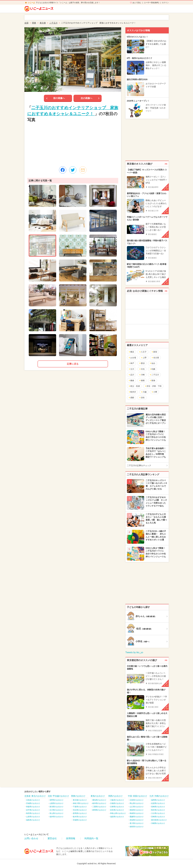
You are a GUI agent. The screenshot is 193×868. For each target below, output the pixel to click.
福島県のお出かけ (33, 820)
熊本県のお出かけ (158, 810)
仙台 (152, 363)
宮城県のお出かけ (33, 803)
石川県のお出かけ (56, 810)
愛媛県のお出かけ (137, 817)
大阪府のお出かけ (117, 800)
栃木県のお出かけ (80, 817)
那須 (142, 363)
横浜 (131, 352)
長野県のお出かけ (56, 800)
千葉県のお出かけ (80, 807)
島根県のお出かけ (137, 813)
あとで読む (137, 3)
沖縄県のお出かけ (158, 823)
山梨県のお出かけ (56, 803)
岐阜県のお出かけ (99, 803)
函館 (131, 398)
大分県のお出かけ (158, 813)
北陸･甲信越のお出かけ (58, 796)
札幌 (152, 369)
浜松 (142, 398)
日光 (142, 369)
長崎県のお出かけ (158, 807)
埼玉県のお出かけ (80, 810)
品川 (131, 375)
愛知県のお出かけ (99, 800)
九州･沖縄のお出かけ (159, 796)
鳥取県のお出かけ (137, 810)
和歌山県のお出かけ (118, 813)
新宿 (154, 352)
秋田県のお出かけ (33, 813)
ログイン (165, 3)
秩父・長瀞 (134, 386)
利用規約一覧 (91, 838)
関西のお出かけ (115, 796)
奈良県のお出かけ (117, 810)
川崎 (142, 375)
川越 (144, 392)
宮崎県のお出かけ (158, 817)
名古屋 (155, 358)
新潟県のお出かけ (56, 807)
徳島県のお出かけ (137, 827)
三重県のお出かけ (99, 807)
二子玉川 (154, 375)
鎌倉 (131, 380)
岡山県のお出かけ (137, 803)
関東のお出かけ (78, 796)
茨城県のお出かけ (80, 820)
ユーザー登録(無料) (151, 3)
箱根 (142, 380)
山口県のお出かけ (137, 807)
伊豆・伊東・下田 (153, 386)
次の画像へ (86, 98)
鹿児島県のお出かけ (159, 820)
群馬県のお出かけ (80, 813)
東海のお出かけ (98, 796)
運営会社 (52, 838)
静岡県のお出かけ (99, 810)
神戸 (131, 363)
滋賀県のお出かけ (117, 817)
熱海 (152, 380)
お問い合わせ (31, 838)
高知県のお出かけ (137, 820)
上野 (144, 358)
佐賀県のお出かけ (158, 803)
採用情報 (71, 838)
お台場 (132, 358)
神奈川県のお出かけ (81, 803)
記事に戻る (73, 364)
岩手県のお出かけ (33, 810)
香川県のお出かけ (137, 823)
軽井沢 (132, 392)
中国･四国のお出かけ (137, 796)
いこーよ (31, 3)
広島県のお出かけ (137, 800)
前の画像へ (59, 98)
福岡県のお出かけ (158, 800)
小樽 (154, 392)
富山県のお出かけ (56, 813)
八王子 (143, 352)
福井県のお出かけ (56, 817)
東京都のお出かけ (80, 800)
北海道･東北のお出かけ (35, 796)
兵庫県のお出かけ (117, 807)
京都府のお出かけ (117, 803)
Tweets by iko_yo (134, 652)
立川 (131, 369)
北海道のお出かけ (33, 800)
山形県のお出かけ (33, 817)
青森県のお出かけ (33, 807)
